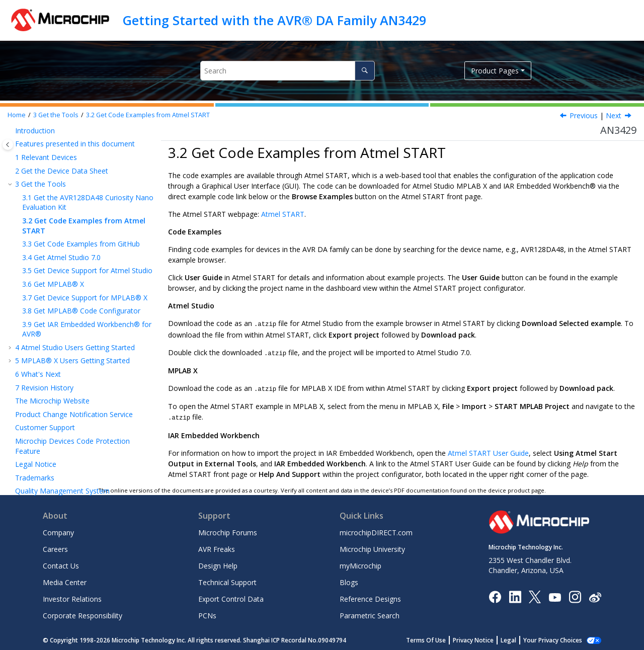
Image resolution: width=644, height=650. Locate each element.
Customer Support (45, 427)
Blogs (349, 580)
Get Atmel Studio (61, 257)
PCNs (207, 614)
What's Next (38, 374)
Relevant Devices (46, 157)
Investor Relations (72, 597)
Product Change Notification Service (74, 414)
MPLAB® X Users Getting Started (72, 360)
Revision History (44, 388)
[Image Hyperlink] (555, 595)
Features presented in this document (75, 144)
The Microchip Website (52, 401)
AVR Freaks (217, 547)
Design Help (218, 564)
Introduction (35, 131)
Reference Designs (370, 597)
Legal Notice (36, 464)
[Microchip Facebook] (495, 594)
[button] (11, 131)
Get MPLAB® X (53, 284)
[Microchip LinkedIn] (515, 594)
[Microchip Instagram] (575, 594)
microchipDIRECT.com (376, 531)
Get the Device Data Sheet (62, 171)
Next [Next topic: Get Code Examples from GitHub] (614, 115)
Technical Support (227, 580)
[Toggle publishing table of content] (8, 145)
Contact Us (61, 564)
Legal (519, 638)
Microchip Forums (228, 531)
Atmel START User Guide (488, 451)
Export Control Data (231, 597)
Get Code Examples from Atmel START (148, 115)
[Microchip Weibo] (595, 595)
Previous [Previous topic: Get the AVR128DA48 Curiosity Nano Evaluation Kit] (584, 115)
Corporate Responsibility (83, 614)
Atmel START (283, 214)
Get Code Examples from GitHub (81, 244)
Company (58, 531)
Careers (55, 547)
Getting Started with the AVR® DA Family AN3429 (274, 20)
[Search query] (288, 71)
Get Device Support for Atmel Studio (87, 270)
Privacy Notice (484, 638)
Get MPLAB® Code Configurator (81, 311)
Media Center (65, 580)
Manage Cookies (558, 638)
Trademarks (35, 478)
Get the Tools (56, 115)
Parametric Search (370, 614)
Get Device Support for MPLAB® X (85, 298)
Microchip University (372, 547)
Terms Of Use (437, 638)
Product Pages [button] (495, 71)
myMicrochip (360, 564)
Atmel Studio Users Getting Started (75, 347)
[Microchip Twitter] (535, 594)
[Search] (365, 71)
